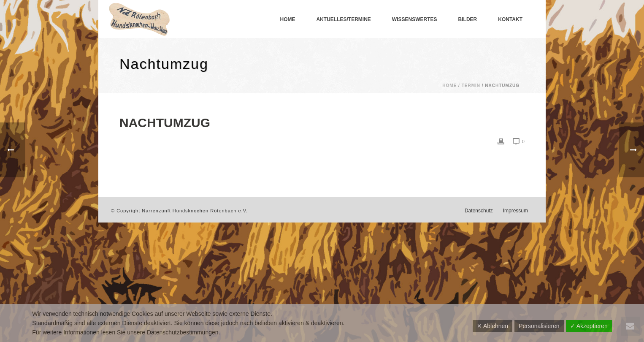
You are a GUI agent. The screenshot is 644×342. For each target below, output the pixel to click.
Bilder (468, 19)
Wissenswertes (415, 19)
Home (288, 19)
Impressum (515, 211)
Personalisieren (539, 326)
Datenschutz (479, 211)
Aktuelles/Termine (344, 19)
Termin (471, 85)
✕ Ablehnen (492, 326)
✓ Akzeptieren (589, 326)
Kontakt (510, 19)
